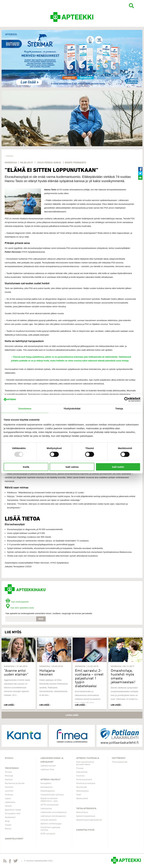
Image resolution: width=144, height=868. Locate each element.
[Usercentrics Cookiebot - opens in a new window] (127, 399)
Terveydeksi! (12, 768)
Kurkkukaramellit (84, 780)
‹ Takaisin (9, 156)
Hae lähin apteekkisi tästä (20, 608)
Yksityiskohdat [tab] (72, 408)
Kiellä (26, 467)
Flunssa (80, 768)
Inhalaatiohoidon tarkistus (52, 795)
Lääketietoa (10, 802)
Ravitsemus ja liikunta (15, 783)
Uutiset (8, 825)
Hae (41, 619)
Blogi (7, 821)
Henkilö (8, 806)
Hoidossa (9, 795)
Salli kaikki (118, 467)
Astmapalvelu (47, 787)
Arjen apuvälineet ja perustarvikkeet (85, 763)
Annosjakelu (46, 783)
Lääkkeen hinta (47, 770)
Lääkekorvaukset (48, 766)
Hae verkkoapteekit (17, 602)
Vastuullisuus (82, 812)
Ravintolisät (82, 787)
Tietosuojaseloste (120, 762)
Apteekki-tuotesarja (88, 758)
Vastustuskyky (82, 791)
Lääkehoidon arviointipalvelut (53, 812)
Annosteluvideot (14, 839)
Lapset (8, 799)
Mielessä (9, 776)
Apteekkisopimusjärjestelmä (89, 820)
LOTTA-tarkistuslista (49, 805)
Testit (79, 795)
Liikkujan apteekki (49, 820)
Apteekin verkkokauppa (51, 824)
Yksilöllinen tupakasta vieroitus (50, 829)
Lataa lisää (72, 715)
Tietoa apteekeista (86, 809)
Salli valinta (72, 467)
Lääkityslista (46, 809)
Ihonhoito (9, 787)
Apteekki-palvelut (50, 780)
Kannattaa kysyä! (85, 830)
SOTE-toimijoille (48, 834)
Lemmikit (9, 791)
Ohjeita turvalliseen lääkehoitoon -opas (49, 800)
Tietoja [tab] (119, 408)
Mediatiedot (10, 817)
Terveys (8, 772)
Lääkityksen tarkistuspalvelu (53, 816)
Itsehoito (9, 780)
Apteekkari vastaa (13, 810)
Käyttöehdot (119, 758)
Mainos (8, 829)
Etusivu (9, 758)
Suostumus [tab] (25, 408)
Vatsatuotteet (82, 799)
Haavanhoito (82, 772)
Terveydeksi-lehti (13, 814)
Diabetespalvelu (48, 791)
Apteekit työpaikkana (86, 816)
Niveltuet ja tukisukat (86, 783)
